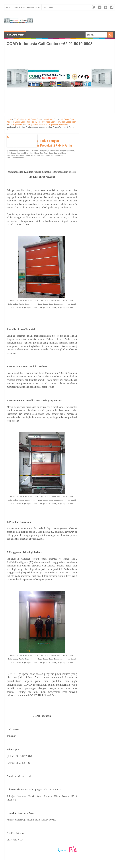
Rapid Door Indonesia (16, 158)
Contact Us (19, 7)
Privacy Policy (34, 7)
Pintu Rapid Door (33, 155)
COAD (37, 151)
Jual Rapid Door (46, 153)
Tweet (10, 137)
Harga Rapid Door (67, 151)
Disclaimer (48, 7)
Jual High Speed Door (30, 153)
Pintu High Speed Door (16, 155)
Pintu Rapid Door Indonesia (52, 155)
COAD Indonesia (15, 35)
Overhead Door (60, 153)
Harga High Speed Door (50, 151)
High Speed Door (14, 153)
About (9, 7)
